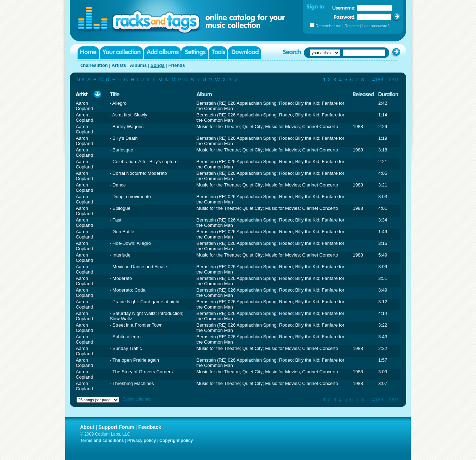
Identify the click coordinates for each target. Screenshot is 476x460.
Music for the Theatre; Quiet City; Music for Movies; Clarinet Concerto (267, 126)
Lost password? (376, 26)
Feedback (150, 427)
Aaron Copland (84, 106)
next (393, 80)
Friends (177, 65)
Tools (218, 53)
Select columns (137, 399)
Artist (82, 95)
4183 (378, 80)
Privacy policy (142, 441)
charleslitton (94, 65)
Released (363, 95)
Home (88, 53)
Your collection (121, 53)
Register (352, 26)
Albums (138, 65)
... (243, 80)
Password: (345, 17)
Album (204, 95)
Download (244, 53)
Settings (195, 53)
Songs (158, 65)
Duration (388, 95)
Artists (119, 65)
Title (115, 95)
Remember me (328, 26)
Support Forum (116, 427)
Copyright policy (176, 441)
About (87, 427)
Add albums (162, 53)
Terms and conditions (102, 441)
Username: (344, 8)
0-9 (81, 80)
